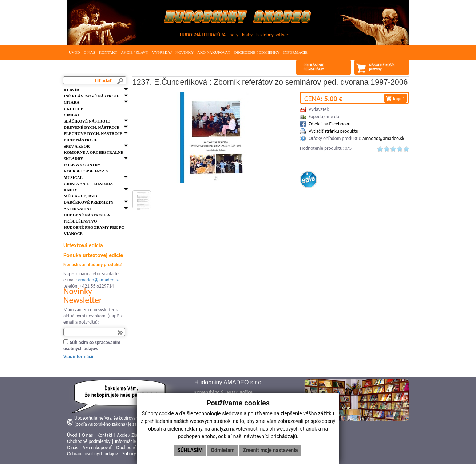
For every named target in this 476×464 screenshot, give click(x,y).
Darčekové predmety (89, 202)
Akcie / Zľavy (135, 53)
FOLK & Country (82, 165)
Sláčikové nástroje (87, 121)
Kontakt (108, 53)
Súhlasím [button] (190, 450)
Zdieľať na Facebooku (330, 124)
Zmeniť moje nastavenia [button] (270, 450)
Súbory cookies (137, 454)
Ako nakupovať (214, 53)
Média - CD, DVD (80, 196)
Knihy (70, 190)
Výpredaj (162, 53)
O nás (90, 53)
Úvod (74, 53)
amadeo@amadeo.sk (99, 280)
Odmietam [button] (223, 450)
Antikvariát (78, 209)
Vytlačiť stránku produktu (334, 131)
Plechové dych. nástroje (93, 133)
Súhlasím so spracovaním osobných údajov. (92, 345)
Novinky (185, 53)
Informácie (295, 53)
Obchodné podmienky (257, 53)
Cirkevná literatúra (88, 184)
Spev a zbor (77, 146)
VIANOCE (73, 233)
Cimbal (72, 115)
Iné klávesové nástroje (92, 96)
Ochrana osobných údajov (92, 454)
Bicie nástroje (81, 140)
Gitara (72, 102)
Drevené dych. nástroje (92, 127)
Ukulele (74, 109)
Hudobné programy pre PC (94, 227)
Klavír (72, 90)
